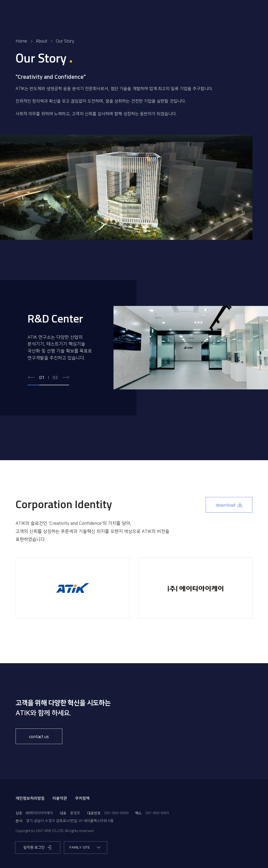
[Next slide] (66, 378)
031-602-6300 (116, 813)
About (42, 41)
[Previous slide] (31, 378)
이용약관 (60, 798)
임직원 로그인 (38, 847)
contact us (39, 736)
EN (243, 13)
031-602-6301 (157, 813)
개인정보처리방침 (30, 798)
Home (21, 41)
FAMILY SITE (85, 847)
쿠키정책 (82, 798)
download (229, 505)
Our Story (65, 41)
